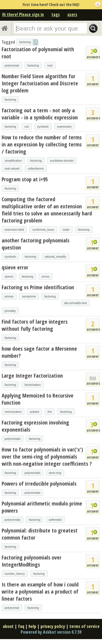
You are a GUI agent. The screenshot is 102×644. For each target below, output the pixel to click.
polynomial (12, 65)
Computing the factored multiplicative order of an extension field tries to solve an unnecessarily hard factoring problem (47, 210)
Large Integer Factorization (32, 376)
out (27, 127)
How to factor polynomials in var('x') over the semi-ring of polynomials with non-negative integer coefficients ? (47, 457)
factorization (33, 385)
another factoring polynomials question (35, 244)
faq (21, 626)
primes (9, 296)
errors (46, 276)
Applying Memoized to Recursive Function (38, 399)
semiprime (29, 296)
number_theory (15, 574)
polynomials (13, 439)
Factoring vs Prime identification (38, 287)
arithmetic (55, 520)
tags (56, 14)
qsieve (9, 276)
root (50, 65)
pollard (34, 412)
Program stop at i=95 (25, 179)
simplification (13, 161)
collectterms (36, 168)
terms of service (84, 626)
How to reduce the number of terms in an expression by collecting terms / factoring (42, 144)
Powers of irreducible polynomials (39, 484)
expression (64, 127)
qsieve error (15, 267)
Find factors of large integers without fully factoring (35, 325)
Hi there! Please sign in (23, 14)
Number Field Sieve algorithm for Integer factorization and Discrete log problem (40, 83)
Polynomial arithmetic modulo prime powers (42, 507)
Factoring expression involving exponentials (35, 426)
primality (10, 311)
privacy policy (53, 626)
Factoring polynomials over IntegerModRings (32, 561)
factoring (33, 65)
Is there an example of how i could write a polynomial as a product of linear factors (40, 592)
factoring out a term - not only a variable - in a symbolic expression (40, 114)
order (66, 230)
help (32, 626)
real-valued (12, 168)
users (72, 14)
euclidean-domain (62, 161)
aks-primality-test (75, 303)
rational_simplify (55, 257)
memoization (13, 412)
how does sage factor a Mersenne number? (39, 352)
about (8, 626)
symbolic (43, 127)
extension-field (14, 230)
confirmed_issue (43, 230)
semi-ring (55, 473)
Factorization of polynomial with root (38, 53)
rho (50, 412)
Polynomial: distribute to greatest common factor (40, 534)
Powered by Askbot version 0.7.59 (51, 632)
